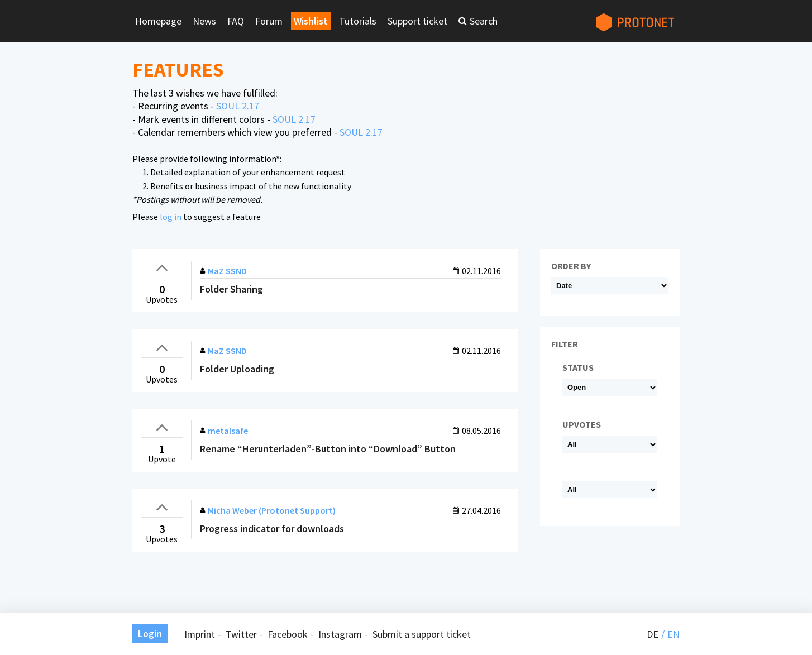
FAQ (236, 21)
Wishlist (311, 21)
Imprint (200, 634)
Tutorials (358, 21)
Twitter (241, 634)
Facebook (288, 634)
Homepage (158, 21)
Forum (269, 21)
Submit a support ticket (422, 634)
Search (484, 21)
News (204, 21)
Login (150, 634)
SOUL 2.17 (238, 106)
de (653, 634)
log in (171, 217)
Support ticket (417, 21)
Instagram (340, 634)
